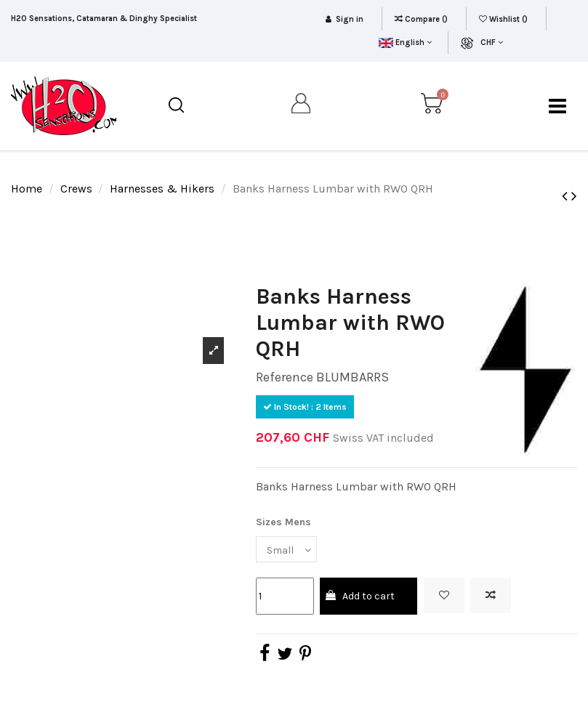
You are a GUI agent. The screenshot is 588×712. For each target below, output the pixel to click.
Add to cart (359, 596)
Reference (285, 377)
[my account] (302, 106)
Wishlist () (504, 19)
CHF (492, 43)
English (405, 43)
